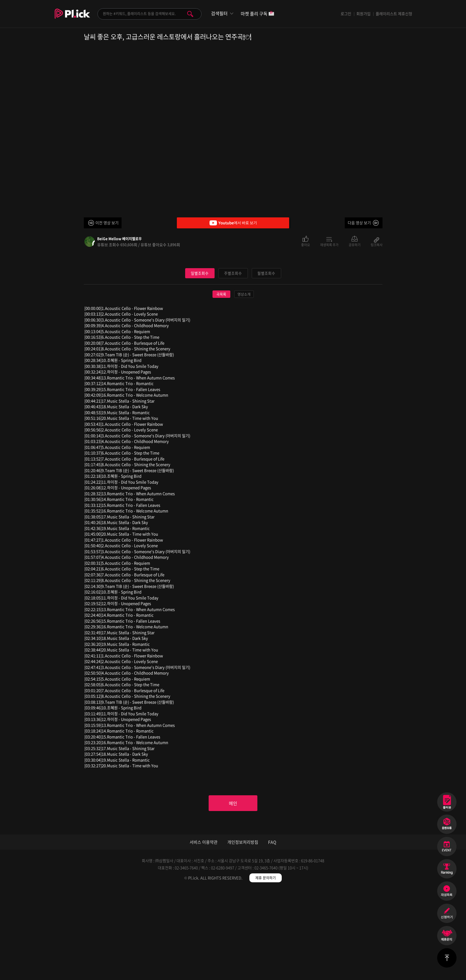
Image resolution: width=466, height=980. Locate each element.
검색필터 (219, 14)
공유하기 (355, 244)
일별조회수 (200, 362)
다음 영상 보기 (359, 223)
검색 (190, 14)
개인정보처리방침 (243, 932)
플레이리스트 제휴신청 (394, 14)
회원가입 (363, 14)
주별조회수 (233, 362)
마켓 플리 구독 (258, 14)
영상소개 (244, 383)
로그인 (346, 14)
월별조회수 (266, 362)
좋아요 (306, 244)
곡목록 (221, 383)
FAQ (272, 932)
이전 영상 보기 (107, 223)
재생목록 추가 (329, 244)
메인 (233, 893)
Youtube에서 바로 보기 (233, 223)
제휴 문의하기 (266, 968)
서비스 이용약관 (204, 932)
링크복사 (377, 244)
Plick (72, 18)
